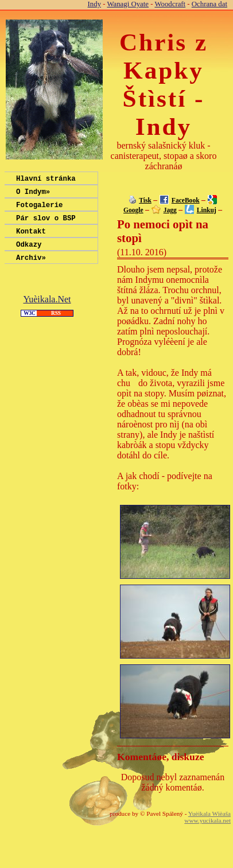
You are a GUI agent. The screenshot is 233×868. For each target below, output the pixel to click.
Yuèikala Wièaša (209, 813)
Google (133, 210)
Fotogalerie (39, 210)
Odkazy (29, 254)
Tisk (145, 201)
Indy (94, 4)
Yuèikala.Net (47, 311)
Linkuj (207, 210)
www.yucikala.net (207, 820)
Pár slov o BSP (46, 225)
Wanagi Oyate (128, 4)
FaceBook (186, 201)
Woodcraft (170, 4)
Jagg (170, 210)
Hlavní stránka (46, 180)
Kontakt (31, 240)
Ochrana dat (209, 4)
